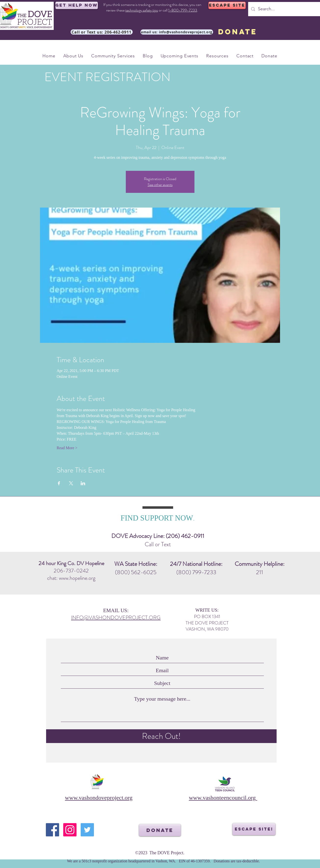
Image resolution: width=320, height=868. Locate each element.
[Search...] (287, 9)
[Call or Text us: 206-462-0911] (102, 32)
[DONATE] (238, 32)
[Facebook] (52, 830)
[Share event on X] (71, 483)
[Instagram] (70, 830)
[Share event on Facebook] (59, 483)
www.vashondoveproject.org (99, 798)
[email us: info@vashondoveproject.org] (177, 32)
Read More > (67, 448)
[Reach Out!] (161, 736)
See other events (160, 185)
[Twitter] (87, 830)
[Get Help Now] (77, 5)
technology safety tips (142, 10)
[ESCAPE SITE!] (254, 829)
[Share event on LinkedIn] (83, 483)
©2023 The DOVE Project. (160, 853)
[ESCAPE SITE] (227, 5)
